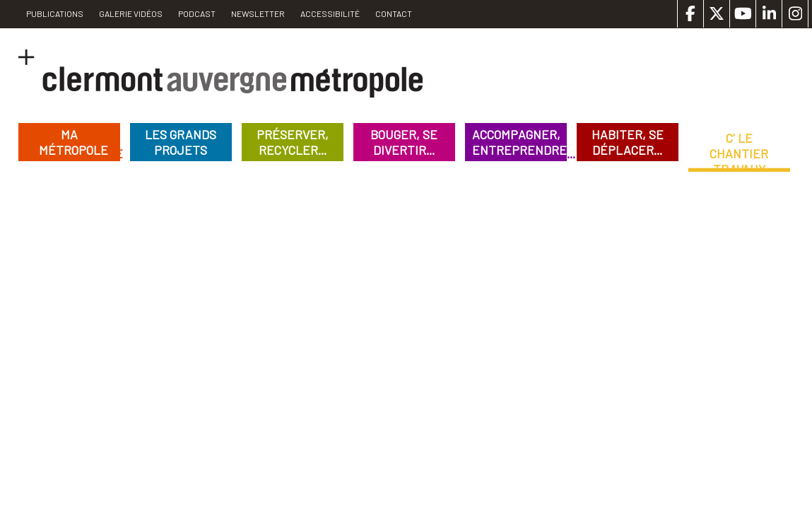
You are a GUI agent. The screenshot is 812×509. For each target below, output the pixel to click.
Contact (394, 13)
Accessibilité (330, 13)
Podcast (197, 13)
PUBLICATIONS (55, 13)
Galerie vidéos (131, 13)
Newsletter (258, 13)
